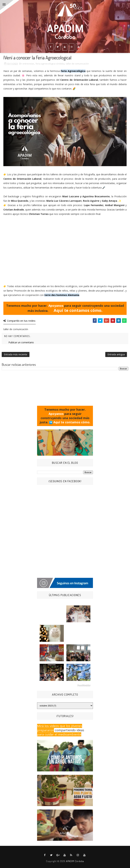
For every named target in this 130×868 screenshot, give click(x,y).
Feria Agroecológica (73, 71)
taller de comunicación (77, 64)
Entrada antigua (116, 354)
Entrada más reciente (16, 354)
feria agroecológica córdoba (50, 64)
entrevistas (28, 64)
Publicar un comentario (21, 342)
